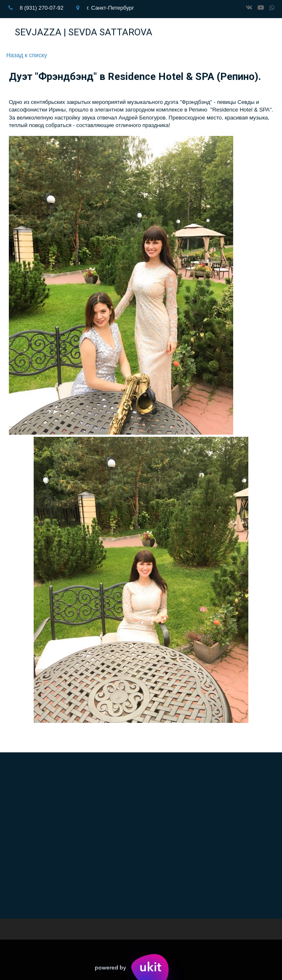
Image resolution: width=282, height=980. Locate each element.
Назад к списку (27, 55)
